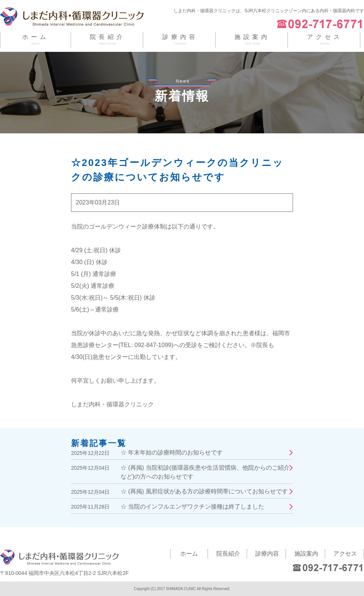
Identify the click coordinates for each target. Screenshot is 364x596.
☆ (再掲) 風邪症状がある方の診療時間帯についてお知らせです (204, 491)
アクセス (325, 37)
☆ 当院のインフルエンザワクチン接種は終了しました (192, 507)
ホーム (36, 37)
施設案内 (252, 37)
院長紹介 (108, 37)
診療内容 (180, 37)
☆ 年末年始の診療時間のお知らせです (172, 452)
